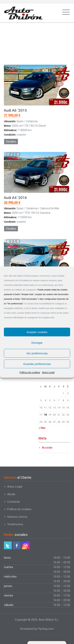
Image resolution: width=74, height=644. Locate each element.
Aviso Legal (48, 372)
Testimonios (15, 524)
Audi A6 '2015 (15, 110)
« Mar (42, 428)
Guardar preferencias (37, 364)
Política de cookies (30, 372)
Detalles (11, 142)
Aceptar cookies (37, 332)
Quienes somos (17, 517)
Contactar (14, 502)
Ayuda (11, 494)
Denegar (37, 342)
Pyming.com (46, 629)
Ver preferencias (37, 353)
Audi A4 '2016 (15, 198)
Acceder (47, 448)
